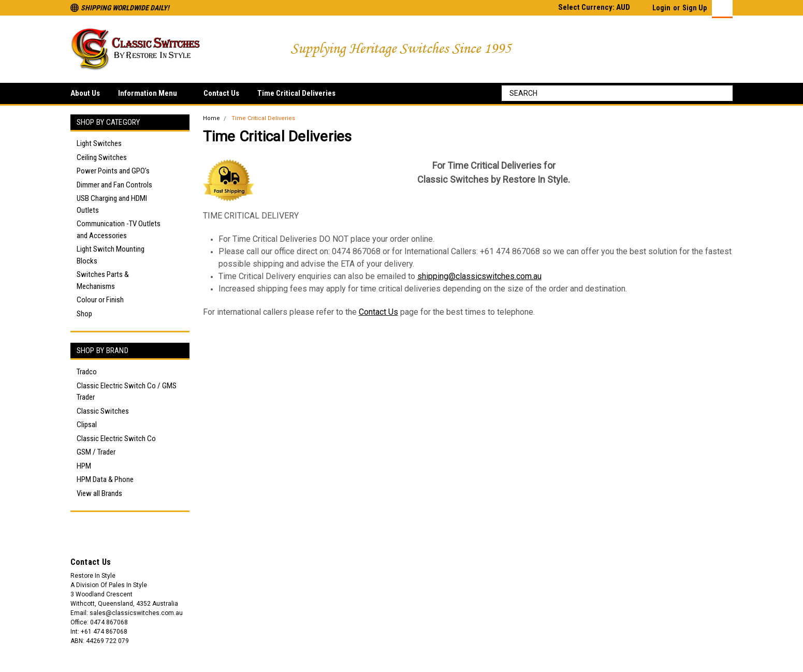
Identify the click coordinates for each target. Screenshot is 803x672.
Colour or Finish (100, 300)
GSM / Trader (96, 452)
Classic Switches (103, 411)
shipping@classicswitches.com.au (479, 276)
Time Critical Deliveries (296, 93)
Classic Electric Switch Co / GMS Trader (127, 392)
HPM (84, 466)
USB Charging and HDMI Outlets (112, 204)
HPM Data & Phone (105, 479)
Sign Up (695, 8)
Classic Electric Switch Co (116, 439)
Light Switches (99, 143)
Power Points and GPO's (113, 171)
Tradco (87, 372)
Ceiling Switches (102, 157)
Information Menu (152, 94)
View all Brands (99, 493)
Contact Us (221, 93)
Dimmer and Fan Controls (114, 185)
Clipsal (87, 425)
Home (211, 118)
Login (661, 8)
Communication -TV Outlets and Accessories (119, 230)
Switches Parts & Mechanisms (103, 280)
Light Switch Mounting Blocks (111, 255)
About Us (85, 93)
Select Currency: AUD (598, 7)
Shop (84, 314)
